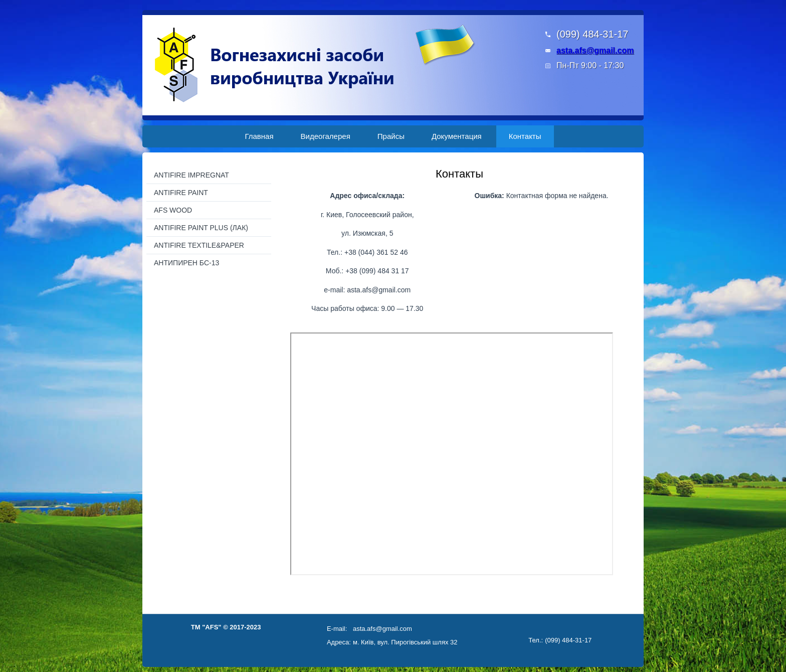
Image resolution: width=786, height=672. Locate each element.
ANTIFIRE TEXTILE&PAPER (199, 245)
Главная (259, 136)
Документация (457, 136)
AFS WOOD (173, 210)
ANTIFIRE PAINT (181, 193)
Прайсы (391, 136)
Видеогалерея (326, 136)
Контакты (525, 136)
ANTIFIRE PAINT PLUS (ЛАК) (201, 228)
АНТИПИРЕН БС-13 (186, 263)
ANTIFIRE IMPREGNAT (191, 175)
